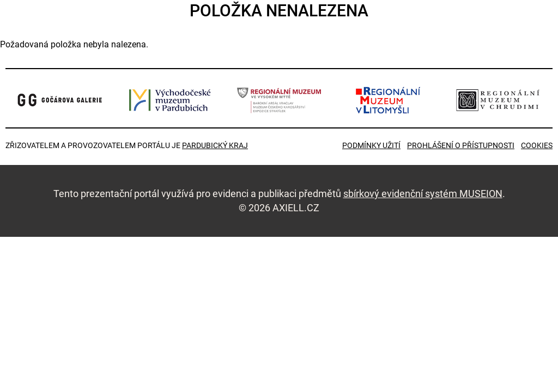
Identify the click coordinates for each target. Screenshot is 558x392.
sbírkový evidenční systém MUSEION (423, 194)
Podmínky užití (371, 145)
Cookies (537, 145)
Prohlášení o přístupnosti (461, 145)
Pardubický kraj (215, 145)
